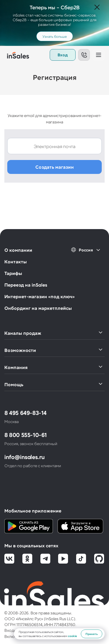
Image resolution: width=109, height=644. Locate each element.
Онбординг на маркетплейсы (38, 308)
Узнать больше (55, 36)
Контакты (16, 261)
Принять (92, 634)
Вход (63, 55)
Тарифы (13, 273)
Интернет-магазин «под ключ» (40, 296)
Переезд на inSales (26, 285)
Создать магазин (55, 167)
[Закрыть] (97, 8)
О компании (18, 250)
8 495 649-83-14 (25, 413)
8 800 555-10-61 (26, 435)
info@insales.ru (25, 457)
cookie (73, 636)
